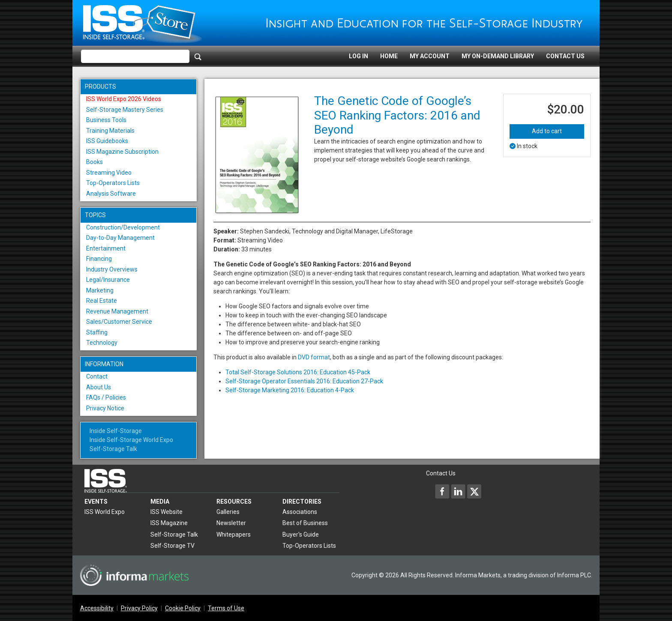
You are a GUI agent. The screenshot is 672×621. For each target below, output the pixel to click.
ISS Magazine (169, 523)
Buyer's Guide (301, 534)
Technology (102, 343)
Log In (358, 56)
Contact (97, 376)
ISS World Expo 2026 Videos (124, 99)
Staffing (97, 332)
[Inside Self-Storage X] (474, 491)
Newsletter (231, 523)
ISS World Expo (105, 512)
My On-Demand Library (498, 56)
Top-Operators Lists (113, 183)
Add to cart (547, 131)
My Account (430, 56)
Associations (300, 512)
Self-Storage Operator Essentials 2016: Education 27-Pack (304, 381)
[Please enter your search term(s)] (135, 57)
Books (94, 162)
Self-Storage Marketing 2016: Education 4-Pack (290, 390)
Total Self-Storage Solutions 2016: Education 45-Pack (298, 372)
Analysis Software (111, 194)
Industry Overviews (112, 269)
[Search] (198, 57)
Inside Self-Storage (116, 431)
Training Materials (110, 131)
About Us (99, 387)
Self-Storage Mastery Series (125, 110)
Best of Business (305, 523)
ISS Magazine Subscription (122, 152)
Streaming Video (109, 173)
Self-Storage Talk (113, 449)
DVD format (314, 357)
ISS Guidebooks (107, 141)
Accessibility (97, 608)
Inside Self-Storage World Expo (131, 440)
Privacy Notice (105, 408)
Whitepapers (234, 534)
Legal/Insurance (108, 280)
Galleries (228, 512)
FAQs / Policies (106, 397)
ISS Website (166, 512)
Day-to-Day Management (120, 238)
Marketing (100, 290)
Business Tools (106, 120)
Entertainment (106, 248)
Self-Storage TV (172, 546)
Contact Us (565, 56)
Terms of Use (226, 608)
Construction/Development (123, 227)
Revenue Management (117, 311)
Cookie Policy (183, 608)
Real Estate (102, 301)
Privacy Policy (139, 608)
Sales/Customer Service (119, 322)
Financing (99, 259)
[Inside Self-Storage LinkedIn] (458, 491)
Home (389, 56)
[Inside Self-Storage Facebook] (442, 491)
